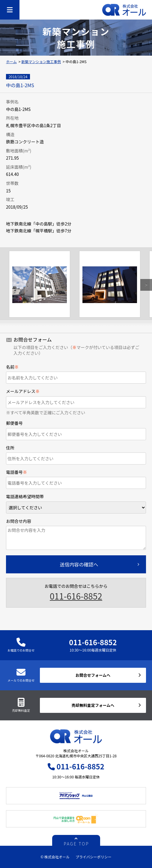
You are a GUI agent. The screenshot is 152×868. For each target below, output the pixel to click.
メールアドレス (23, 391)
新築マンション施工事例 (41, 61)
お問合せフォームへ (93, 675)
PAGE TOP (77, 843)
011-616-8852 (76, 596)
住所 (10, 448)
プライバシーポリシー (94, 857)
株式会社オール (124, 10)
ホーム (11, 61)
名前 (12, 367)
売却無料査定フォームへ (93, 705)
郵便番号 (14, 423)
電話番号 (16, 472)
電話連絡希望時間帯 (25, 496)
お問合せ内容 (19, 521)
